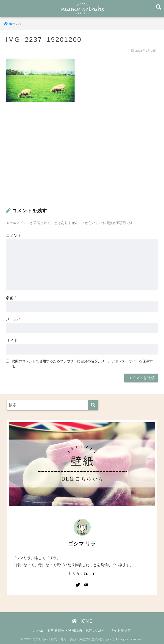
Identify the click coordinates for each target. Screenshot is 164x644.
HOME (82, 621)
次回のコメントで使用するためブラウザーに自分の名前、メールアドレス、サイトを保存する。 (82, 364)
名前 (11, 298)
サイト (12, 341)
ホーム (38, 630)
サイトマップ (120, 630)
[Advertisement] (82, 154)
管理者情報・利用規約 (65, 630)
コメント (14, 236)
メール (13, 319)
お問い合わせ (96, 630)
